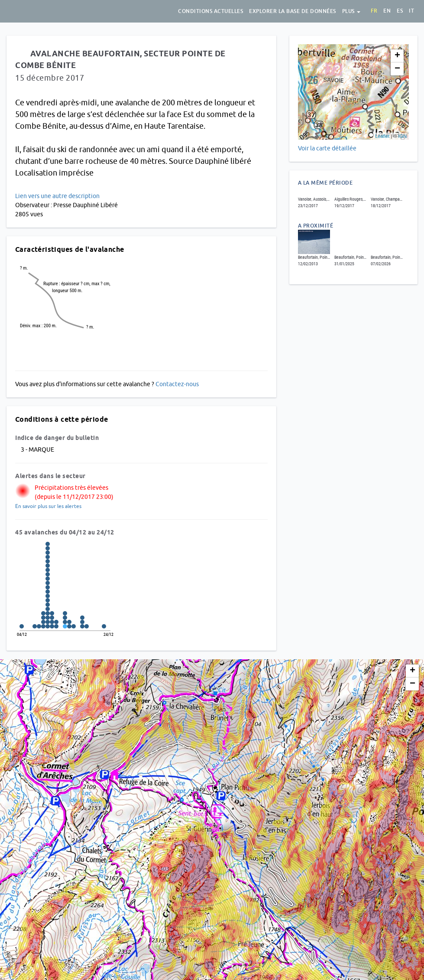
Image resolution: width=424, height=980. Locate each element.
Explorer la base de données (293, 11)
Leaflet (382, 136)
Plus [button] (351, 11)
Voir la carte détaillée (327, 148)
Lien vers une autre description (57, 196)
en (387, 11)
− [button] (397, 69)
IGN (402, 136)
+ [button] (397, 56)
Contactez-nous (177, 384)
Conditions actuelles (210, 11)
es (400, 11)
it (411, 11)
